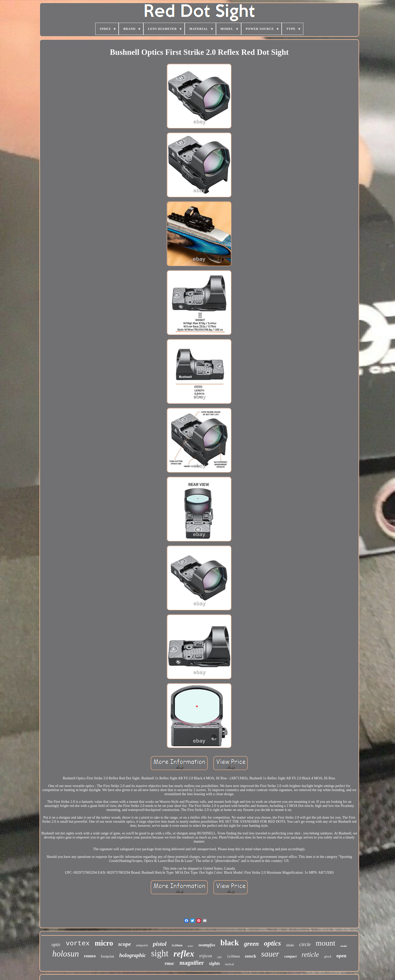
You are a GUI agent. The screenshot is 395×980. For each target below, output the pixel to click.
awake (344, 946)
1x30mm (233, 956)
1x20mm (177, 945)
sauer (270, 954)
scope (125, 944)
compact (290, 956)
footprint (108, 956)
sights (215, 963)
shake (290, 945)
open (341, 956)
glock (328, 956)
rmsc (170, 963)
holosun (66, 954)
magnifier (192, 963)
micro (104, 943)
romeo (90, 956)
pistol (160, 944)
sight (160, 953)
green (251, 944)
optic (56, 945)
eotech (251, 956)
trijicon (206, 956)
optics (272, 943)
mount (326, 943)
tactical (230, 964)
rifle (220, 957)
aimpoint (142, 945)
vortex (78, 944)
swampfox (207, 945)
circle (305, 944)
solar (190, 946)
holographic (133, 955)
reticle (310, 955)
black (230, 943)
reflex (184, 954)
